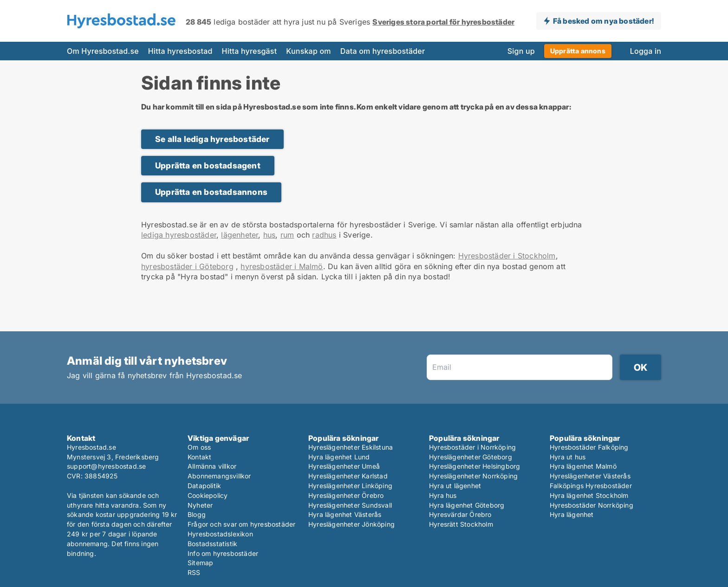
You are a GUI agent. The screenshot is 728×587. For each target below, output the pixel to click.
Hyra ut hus (568, 457)
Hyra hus (443, 495)
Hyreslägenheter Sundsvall (350, 505)
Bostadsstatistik (212, 544)
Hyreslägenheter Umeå (344, 466)
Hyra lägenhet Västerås (345, 514)
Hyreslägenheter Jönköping (351, 524)
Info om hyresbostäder (223, 553)
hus (270, 235)
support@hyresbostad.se (106, 466)
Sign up (521, 51)
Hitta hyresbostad (180, 51)
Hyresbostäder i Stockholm (507, 256)
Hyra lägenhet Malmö (583, 466)
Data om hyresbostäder (383, 51)
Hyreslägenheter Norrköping (473, 476)
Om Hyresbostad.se (103, 51)
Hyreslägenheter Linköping (350, 486)
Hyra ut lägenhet (455, 486)
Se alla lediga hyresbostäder (212, 139)
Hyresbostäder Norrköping (591, 505)
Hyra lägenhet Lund (339, 457)
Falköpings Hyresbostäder (591, 486)
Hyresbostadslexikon (220, 534)
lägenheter (240, 235)
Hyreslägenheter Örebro (346, 495)
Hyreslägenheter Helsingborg (474, 466)
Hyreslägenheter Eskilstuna (351, 447)
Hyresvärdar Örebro (460, 514)
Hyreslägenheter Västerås (590, 476)
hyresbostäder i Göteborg (187, 266)
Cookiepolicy (208, 495)
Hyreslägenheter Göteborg (471, 457)
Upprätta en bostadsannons (211, 192)
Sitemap (200, 563)
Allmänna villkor (212, 466)
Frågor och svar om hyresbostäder (241, 524)
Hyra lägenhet (572, 514)
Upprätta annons (578, 51)
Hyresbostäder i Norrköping (472, 447)
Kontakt (199, 457)
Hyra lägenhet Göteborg (467, 505)
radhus (324, 235)
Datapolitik (204, 486)
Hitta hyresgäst (250, 51)
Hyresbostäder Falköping (589, 447)
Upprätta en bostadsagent (208, 165)
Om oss (199, 447)
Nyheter (200, 505)
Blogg (197, 514)
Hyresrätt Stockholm (461, 524)
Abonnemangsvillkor (219, 476)
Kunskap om (308, 51)
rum (287, 235)
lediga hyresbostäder (179, 235)
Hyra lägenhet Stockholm (589, 495)
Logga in (646, 51)
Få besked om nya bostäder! (603, 21)
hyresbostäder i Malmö (282, 266)
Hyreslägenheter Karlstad (348, 476)
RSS (194, 572)
